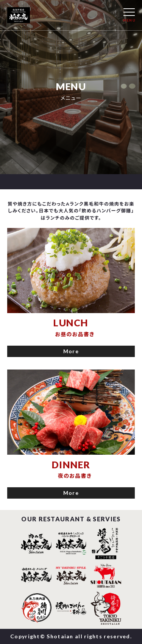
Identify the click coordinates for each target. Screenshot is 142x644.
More (71, 351)
